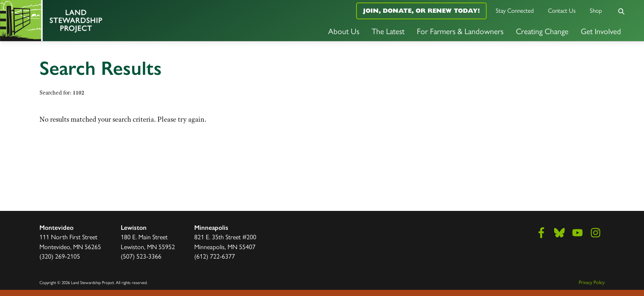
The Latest (388, 31)
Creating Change (542, 31)
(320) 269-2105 (60, 256)
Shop (596, 10)
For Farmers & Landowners (460, 31)
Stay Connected (515, 10)
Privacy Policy (592, 282)
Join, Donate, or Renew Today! (421, 10)
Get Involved (601, 31)
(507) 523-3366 (141, 256)
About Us (344, 31)
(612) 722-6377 (215, 256)
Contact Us (562, 10)
